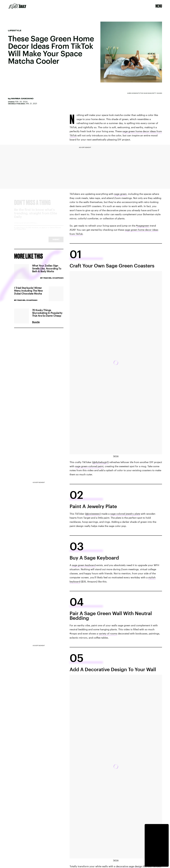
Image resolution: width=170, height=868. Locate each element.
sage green (120, 194)
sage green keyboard (84, 565)
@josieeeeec (93, 514)
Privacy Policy (21, 231)
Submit (56, 242)
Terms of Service (55, 230)
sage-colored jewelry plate (125, 514)
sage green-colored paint (89, 466)
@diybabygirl (100, 462)
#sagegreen (143, 226)
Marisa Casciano (22, 98)
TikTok (116, 456)
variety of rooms (108, 633)
